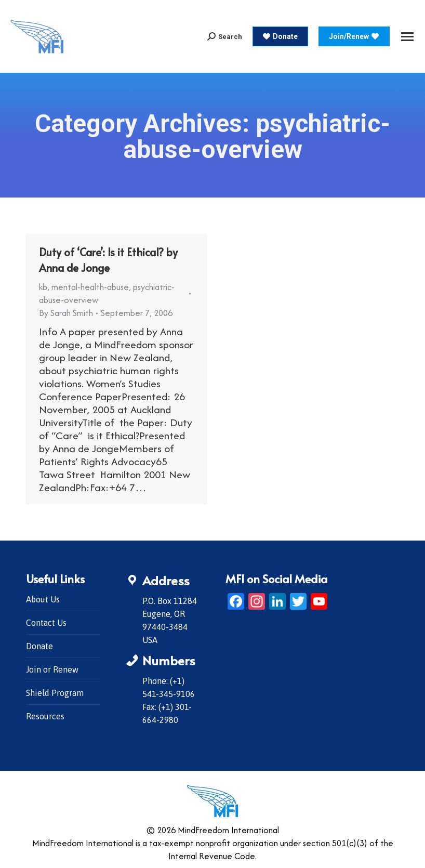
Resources (45, 716)
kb (43, 287)
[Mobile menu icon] (407, 37)
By (66, 313)
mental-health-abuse (90, 287)
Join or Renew (52, 669)
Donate (39, 646)
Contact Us (46, 623)
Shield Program (55, 693)
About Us (43, 599)
